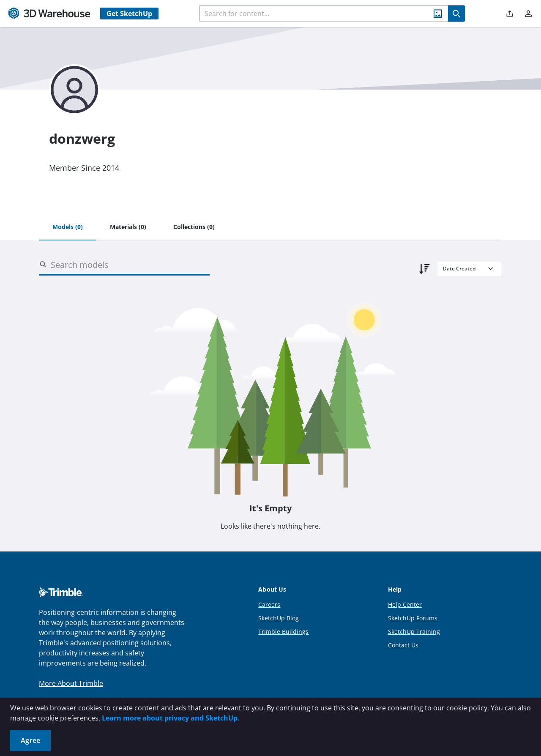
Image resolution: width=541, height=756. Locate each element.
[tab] (68, 227)
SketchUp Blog (279, 618)
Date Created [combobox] (459, 269)
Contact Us (403, 645)
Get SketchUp (129, 14)
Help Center (405, 605)
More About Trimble (71, 683)
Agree (30, 740)
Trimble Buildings (283, 632)
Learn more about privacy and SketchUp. (171, 718)
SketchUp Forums (413, 618)
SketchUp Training (414, 632)
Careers (269, 605)
